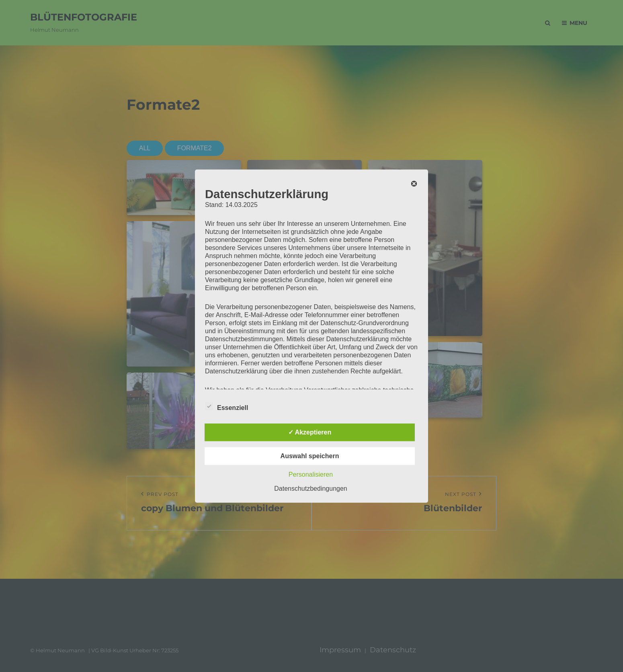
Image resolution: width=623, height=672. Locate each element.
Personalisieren (311, 474)
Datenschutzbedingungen (310, 488)
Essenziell (226, 406)
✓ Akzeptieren (310, 432)
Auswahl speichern (310, 456)
